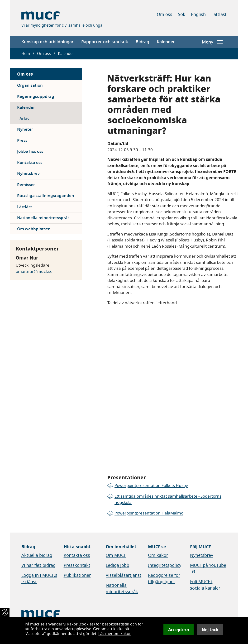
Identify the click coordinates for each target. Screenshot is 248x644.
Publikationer (77, 575)
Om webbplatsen (34, 229)
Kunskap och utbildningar (48, 42)
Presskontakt (77, 565)
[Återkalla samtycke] (5, 612)
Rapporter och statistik (105, 42)
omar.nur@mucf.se (34, 272)
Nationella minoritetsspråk (43, 218)
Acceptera (179, 630)
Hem (26, 54)
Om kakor (158, 555)
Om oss (165, 14)
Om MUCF (116, 555)
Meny (212, 42)
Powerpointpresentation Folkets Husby (151, 486)
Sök (182, 14)
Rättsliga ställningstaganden (46, 196)
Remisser (26, 185)
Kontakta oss (30, 163)
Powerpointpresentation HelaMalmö (149, 513)
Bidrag (142, 42)
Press (22, 141)
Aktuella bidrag (37, 555)
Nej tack (210, 630)
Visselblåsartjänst (124, 575)
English (198, 14)
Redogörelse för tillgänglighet (164, 579)
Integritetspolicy (165, 565)
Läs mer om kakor (115, 634)
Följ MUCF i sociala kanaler (205, 585)
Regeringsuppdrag (36, 97)
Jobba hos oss (30, 151)
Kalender (166, 42)
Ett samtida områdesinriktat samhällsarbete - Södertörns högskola (168, 499)
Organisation (30, 85)
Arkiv (24, 119)
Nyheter (25, 129)
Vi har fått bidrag (38, 565)
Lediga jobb (117, 565)
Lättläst (219, 14)
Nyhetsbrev (28, 174)
